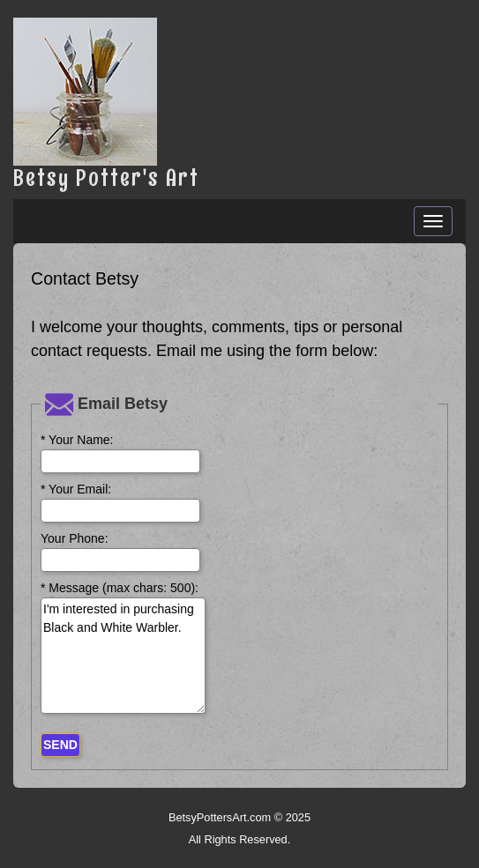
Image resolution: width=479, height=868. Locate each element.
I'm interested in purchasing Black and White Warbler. (123, 656)
